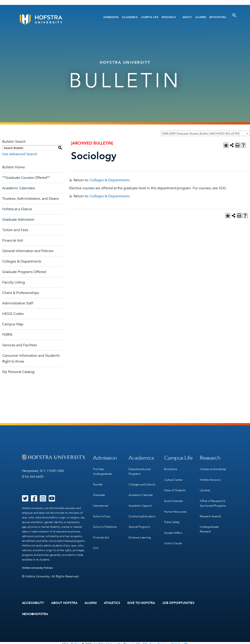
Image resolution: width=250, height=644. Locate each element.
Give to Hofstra (141, 602)
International (101, 499)
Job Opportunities (178, 602)
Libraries (205, 486)
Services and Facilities (20, 345)
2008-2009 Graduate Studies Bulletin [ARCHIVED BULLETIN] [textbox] (201, 134)
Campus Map (13, 324)
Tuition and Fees (15, 230)
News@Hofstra (35, 612)
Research (169, 17)
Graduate (99, 490)
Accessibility (33, 602)
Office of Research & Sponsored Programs (214, 497)
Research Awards (211, 508)
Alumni (201, 17)
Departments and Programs (141, 470)
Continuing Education (136, 516)
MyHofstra (218, 17)
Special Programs (140, 527)
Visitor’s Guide (174, 531)
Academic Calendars (19, 188)
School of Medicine (106, 518)
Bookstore (171, 467)
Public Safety (173, 513)
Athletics (112, 602)
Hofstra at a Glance (17, 209)
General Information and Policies (28, 251)
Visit (96, 536)
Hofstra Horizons (211, 476)
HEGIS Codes (13, 314)
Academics (130, 17)
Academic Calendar (142, 495)
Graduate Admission (18, 220)
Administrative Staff (18, 303)
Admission (111, 17)
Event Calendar (174, 495)
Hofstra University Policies (37, 568)
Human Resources (176, 504)
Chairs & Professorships (21, 293)
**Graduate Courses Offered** (26, 178)
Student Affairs (174, 522)
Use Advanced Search (20, 154)
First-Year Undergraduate (104, 470)
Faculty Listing (14, 282)
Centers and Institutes (215, 467)
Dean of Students (176, 486)
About (187, 17)
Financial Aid (12, 240)
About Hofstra (64, 602)
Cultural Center (175, 476)
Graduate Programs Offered (24, 272)
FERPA (7, 335)
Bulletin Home (14, 167)
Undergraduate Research (210, 520)
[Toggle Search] (234, 15)
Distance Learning (141, 536)
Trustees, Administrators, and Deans (30, 199)
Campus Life (150, 17)
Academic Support (141, 504)
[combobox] (205, 133)
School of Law (102, 508)
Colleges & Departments (22, 261)
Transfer (98, 481)
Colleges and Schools (138, 483)
